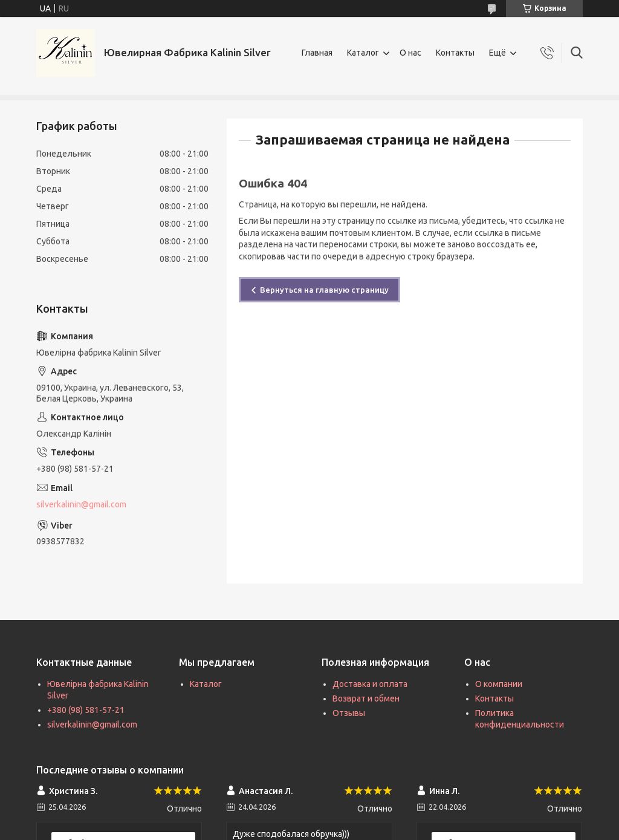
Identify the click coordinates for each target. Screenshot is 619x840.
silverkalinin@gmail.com (81, 504)
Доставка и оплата (370, 684)
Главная (317, 53)
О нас (410, 53)
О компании (499, 684)
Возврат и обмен (366, 698)
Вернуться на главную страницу (324, 290)
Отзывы (349, 713)
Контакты (455, 53)
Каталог (363, 53)
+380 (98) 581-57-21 (86, 710)
